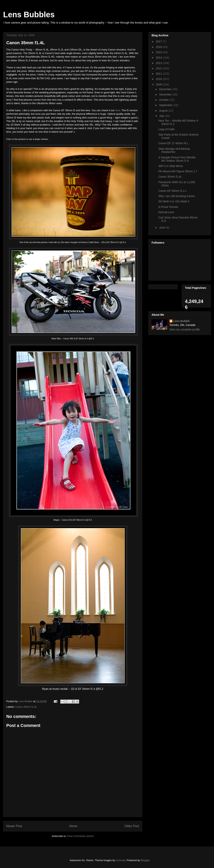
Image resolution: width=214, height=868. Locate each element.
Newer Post (14, 826)
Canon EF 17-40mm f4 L (173, 143)
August (164, 111)
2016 (159, 47)
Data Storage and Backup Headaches (174, 150)
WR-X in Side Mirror (171, 166)
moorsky (121, 860)
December (166, 89)
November (166, 95)
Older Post (132, 826)
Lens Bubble (182, 321)
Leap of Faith (166, 129)
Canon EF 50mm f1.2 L (173, 191)
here (118, 110)
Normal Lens (166, 212)
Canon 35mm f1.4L (26, 707)
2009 (159, 84)
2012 (159, 68)
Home (73, 826)
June (162, 228)
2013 (159, 63)
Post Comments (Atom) (80, 836)
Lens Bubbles (29, 15)
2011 (159, 74)
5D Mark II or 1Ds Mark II (174, 201)
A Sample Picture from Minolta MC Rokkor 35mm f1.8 (177, 159)
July (162, 116)
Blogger (145, 860)
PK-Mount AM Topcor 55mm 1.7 (178, 171)
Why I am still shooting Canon (177, 196)
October (164, 100)
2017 (159, 41)
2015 (159, 52)
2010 (159, 79)
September (166, 105)
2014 (159, 58)
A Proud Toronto (168, 207)
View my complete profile (185, 329)
